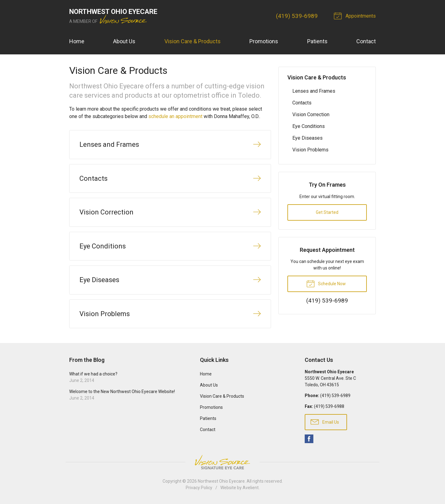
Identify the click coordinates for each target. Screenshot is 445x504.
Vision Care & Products (193, 41)
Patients (317, 41)
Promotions (264, 41)
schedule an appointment (175, 116)
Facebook (309, 439)
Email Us (325, 421)
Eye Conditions (309, 126)
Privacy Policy (199, 488)
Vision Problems (310, 150)
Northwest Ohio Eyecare (221, 481)
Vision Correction (311, 114)
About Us (124, 41)
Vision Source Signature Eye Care (222, 462)
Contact (366, 41)
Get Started (327, 212)
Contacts (302, 103)
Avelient (251, 488)
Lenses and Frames (314, 91)
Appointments (356, 15)
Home (77, 41)
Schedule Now (326, 283)
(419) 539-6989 (297, 16)
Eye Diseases (307, 138)
